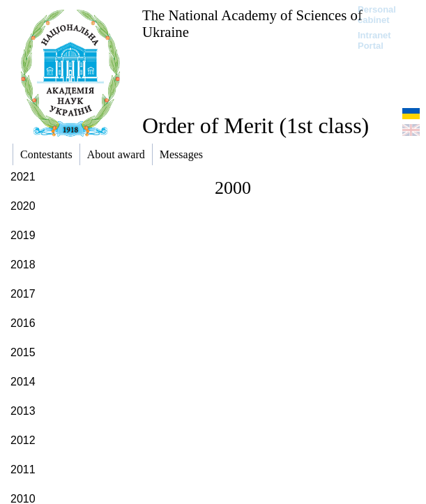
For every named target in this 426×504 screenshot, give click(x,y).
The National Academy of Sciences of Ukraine (252, 23)
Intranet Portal (374, 40)
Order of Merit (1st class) (256, 125)
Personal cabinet (377, 15)
